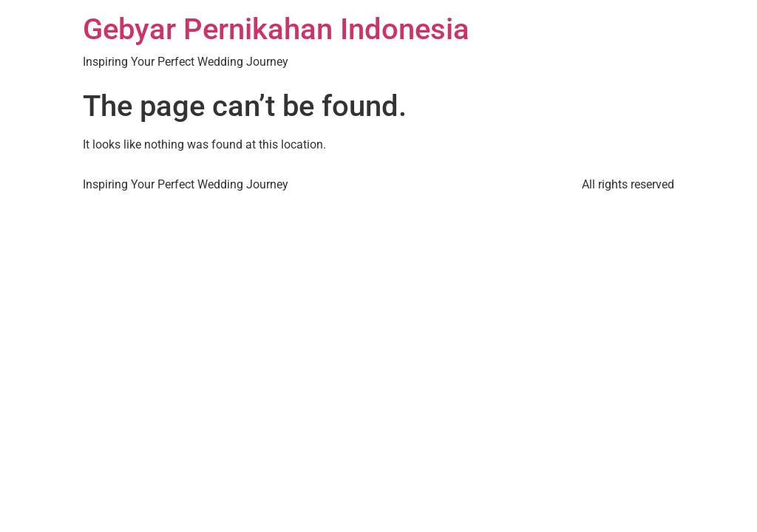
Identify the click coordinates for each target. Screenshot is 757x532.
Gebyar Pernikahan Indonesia (276, 29)
